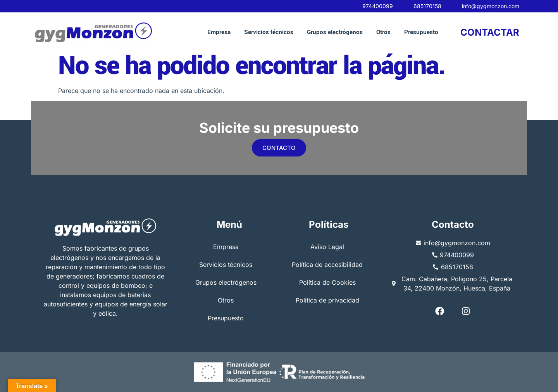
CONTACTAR (490, 32)
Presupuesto (421, 32)
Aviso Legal (327, 247)
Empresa (219, 32)
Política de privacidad (327, 301)
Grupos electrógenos (335, 32)
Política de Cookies (327, 283)
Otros (383, 32)
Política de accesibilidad (327, 265)
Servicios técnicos (269, 32)
